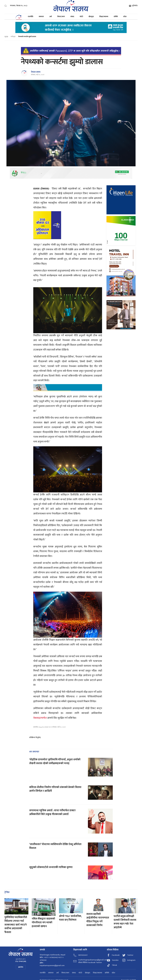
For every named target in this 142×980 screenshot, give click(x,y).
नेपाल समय (36, 72)
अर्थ (51, 17)
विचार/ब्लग (61, 17)
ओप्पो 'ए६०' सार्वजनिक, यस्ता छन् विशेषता (70, 918)
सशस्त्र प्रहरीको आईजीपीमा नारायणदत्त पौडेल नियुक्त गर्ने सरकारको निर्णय (98, 920)
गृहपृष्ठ (6, 37)
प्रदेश (125, 17)
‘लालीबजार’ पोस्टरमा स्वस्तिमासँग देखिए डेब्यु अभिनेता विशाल (55, 846)
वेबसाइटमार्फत (40, 718)
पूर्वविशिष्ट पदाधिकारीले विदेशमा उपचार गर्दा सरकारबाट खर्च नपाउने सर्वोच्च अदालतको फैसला (16, 925)
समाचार (41, 17)
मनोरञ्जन (13, 37)
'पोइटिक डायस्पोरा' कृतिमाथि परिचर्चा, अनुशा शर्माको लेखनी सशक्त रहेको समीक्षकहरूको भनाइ (55, 761)
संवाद (72, 17)
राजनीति (30, 17)
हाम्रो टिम (21, 967)
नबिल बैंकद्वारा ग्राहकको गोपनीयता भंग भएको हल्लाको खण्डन (43, 922)
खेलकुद (91, 17)
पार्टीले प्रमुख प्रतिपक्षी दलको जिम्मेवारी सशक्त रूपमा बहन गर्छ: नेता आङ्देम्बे (125, 922)
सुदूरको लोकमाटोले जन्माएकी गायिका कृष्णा (51, 867)
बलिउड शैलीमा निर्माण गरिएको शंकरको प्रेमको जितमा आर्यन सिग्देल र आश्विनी (55, 789)
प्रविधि (116, 17)
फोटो (81, 17)
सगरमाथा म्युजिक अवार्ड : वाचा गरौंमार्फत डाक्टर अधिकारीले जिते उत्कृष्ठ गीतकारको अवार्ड (52, 812)
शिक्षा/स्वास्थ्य (104, 17)
